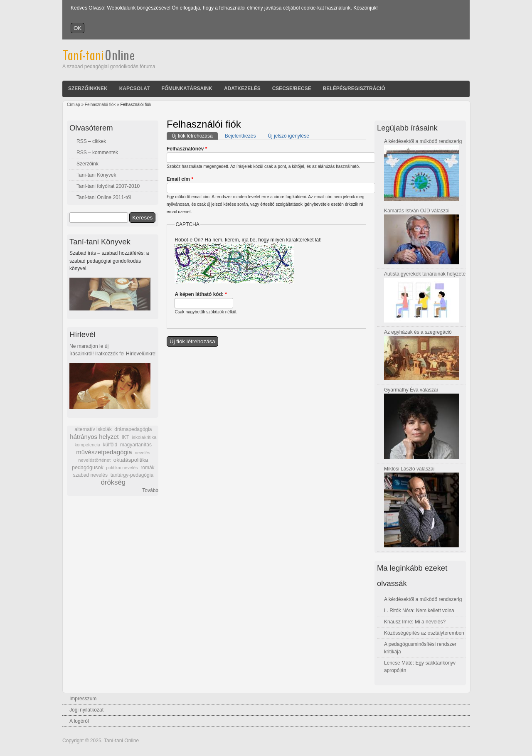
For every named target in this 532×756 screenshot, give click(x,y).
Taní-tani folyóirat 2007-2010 (108, 186)
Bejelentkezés (240, 136)
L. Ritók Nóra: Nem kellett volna (419, 611)
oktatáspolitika (131, 460)
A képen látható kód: (201, 294)
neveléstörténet (94, 460)
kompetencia (87, 445)
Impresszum (83, 699)
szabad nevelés (90, 475)
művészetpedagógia (104, 452)
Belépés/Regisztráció (354, 89)
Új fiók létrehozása (195, 135)
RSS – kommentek (97, 153)
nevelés (142, 453)
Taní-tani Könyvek (96, 175)
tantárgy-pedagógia (132, 475)
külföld (110, 445)
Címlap (74, 105)
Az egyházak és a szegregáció (418, 332)
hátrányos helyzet (94, 437)
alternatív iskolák (93, 429)
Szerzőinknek (88, 89)
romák (147, 468)
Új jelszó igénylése (288, 136)
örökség (113, 482)
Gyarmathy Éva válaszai (411, 390)
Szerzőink (87, 164)
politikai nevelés (122, 468)
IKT (125, 437)
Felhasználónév (187, 149)
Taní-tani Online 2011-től (104, 197)
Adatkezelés (242, 89)
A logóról (79, 721)
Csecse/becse (292, 89)
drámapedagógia (133, 429)
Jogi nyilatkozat (86, 710)
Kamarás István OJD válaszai (417, 211)
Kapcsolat (135, 89)
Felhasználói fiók (100, 105)
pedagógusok (88, 468)
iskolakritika (144, 437)
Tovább (150, 490)
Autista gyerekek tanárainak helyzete (425, 274)
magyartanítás (136, 445)
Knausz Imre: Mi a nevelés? (415, 622)
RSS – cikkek (91, 141)
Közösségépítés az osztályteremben (424, 633)
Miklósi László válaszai (409, 469)
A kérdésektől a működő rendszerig (423, 141)
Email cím (180, 179)
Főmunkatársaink (187, 89)
